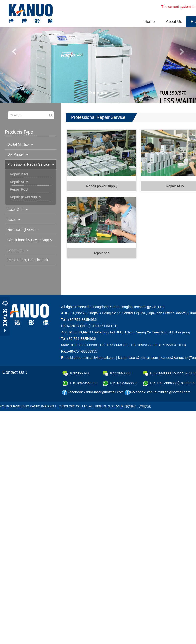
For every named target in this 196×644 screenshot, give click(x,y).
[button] (15, 51)
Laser (14, 220)
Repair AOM (19, 182)
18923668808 (117, 373)
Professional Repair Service (31, 164)
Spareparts (18, 250)
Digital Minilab (20, 144)
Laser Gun (18, 210)
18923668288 (76, 373)
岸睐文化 (145, 406)
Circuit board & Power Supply (30, 241)
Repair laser (19, 174)
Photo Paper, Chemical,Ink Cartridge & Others (26, 261)
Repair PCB (19, 189)
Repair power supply (25, 197)
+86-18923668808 (120, 383)
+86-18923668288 (80, 383)
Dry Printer (18, 154)
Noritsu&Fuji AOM (23, 230)
